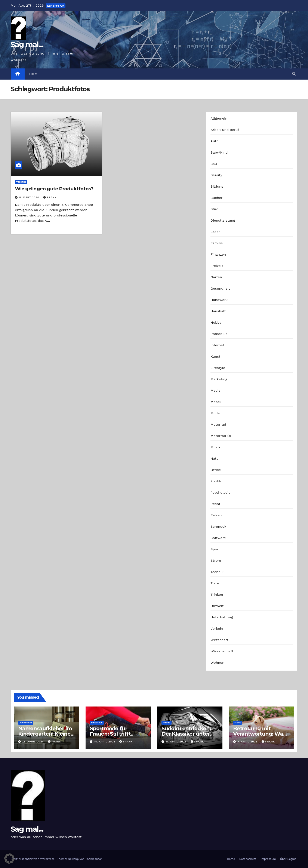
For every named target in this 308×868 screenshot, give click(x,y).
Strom (216, 561)
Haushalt (218, 311)
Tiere (215, 583)
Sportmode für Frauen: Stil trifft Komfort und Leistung (118, 734)
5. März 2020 (30, 197)
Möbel (216, 402)
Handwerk (219, 300)
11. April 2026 (177, 742)
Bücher (216, 198)
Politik (216, 481)
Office (216, 470)
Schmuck (218, 527)
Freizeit (217, 266)
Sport (215, 549)
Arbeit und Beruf (225, 130)
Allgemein (219, 118)
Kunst (215, 356)
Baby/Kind (219, 152)
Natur (215, 458)
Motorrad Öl (221, 436)
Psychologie (220, 493)
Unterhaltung (222, 617)
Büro (214, 209)
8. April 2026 (248, 742)
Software (218, 538)
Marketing (219, 379)
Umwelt (217, 606)
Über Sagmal (289, 859)
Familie (217, 243)
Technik (21, 182)
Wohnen (217, 663)
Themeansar (94, 859)
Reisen (216, 515)
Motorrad (218, 424)
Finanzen (218, 254)
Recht (215, 504)
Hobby (216, 322)
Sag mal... (27, 44)
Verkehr (217, 629)
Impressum (268, 859)
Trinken (217, 595)
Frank (50, 197)
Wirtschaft (219, 640)
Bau (214, 164)
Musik (215, 447)
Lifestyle (218, 368)
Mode (215, 413)
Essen (215, 232)
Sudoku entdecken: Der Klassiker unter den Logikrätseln (186, 734)
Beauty (216, 175)
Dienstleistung (223, 220)
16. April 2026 (34, 742)
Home (34, 74)
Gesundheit (220, 288)
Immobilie (219, 334)
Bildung (217, 186)
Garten (216, 277)
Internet (217, 345)
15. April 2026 (105, 742)
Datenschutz (248, 859)
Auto (214, 141)
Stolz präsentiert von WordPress (33, 859)
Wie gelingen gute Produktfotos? (54, 189)
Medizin (217, 390)
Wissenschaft (222, 651)
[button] (294, 74)
